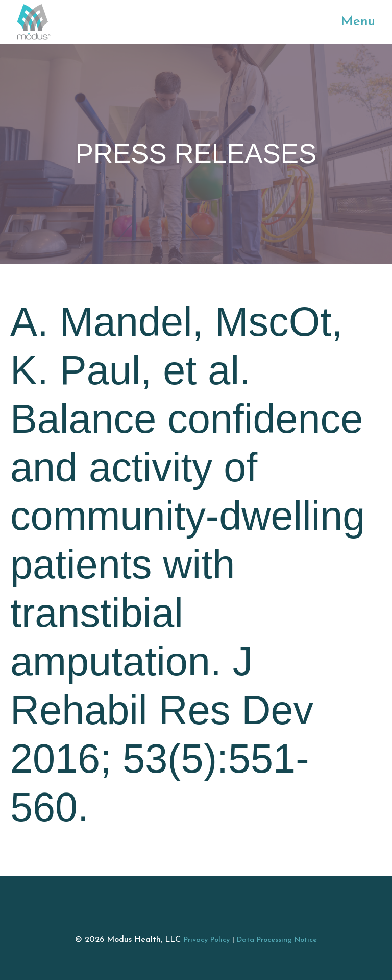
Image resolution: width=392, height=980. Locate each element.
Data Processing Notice (277, 940)
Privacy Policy (207, 940)
